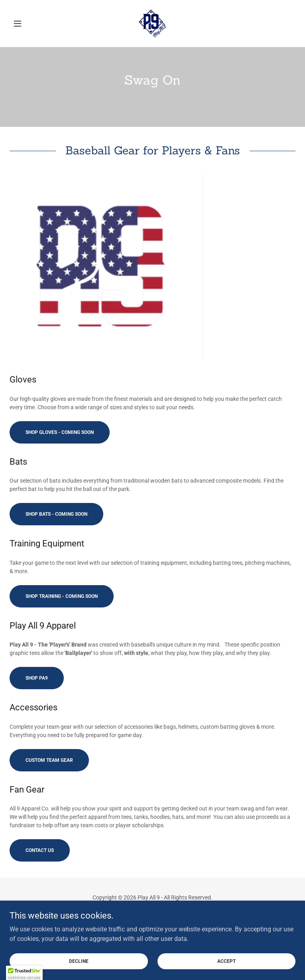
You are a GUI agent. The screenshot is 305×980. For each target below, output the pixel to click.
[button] (31, 24)
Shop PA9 (37, 678)
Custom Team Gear (49, 760)
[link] (153, 24)
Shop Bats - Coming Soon (56, 514)
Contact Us (40, 850)
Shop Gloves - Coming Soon (60, 432)
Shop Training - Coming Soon (62, 596)
